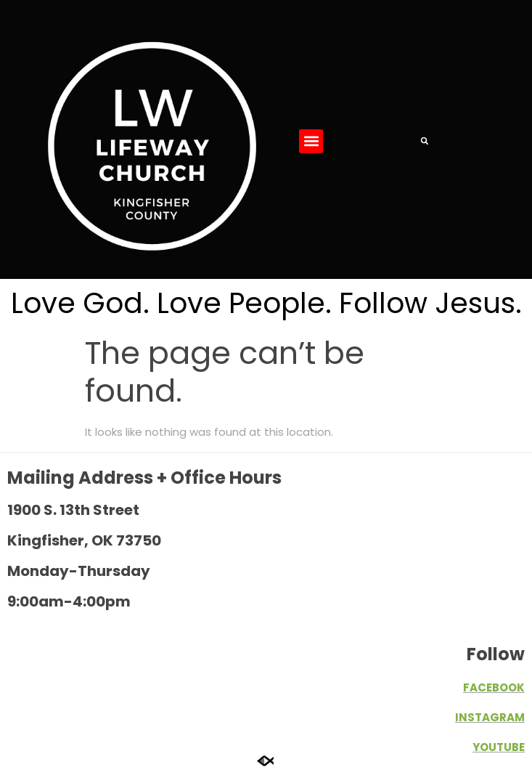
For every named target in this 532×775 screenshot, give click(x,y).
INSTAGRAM (490, 717)
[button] (311, 141)
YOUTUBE (499, 747)
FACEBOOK (494, 687)
